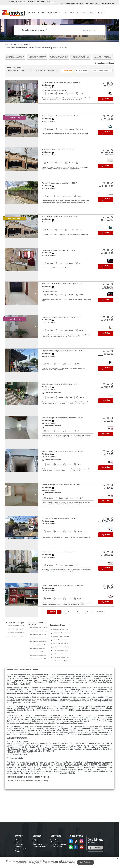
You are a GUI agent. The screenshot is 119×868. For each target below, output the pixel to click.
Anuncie (35, 842)
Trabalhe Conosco (57, 847)
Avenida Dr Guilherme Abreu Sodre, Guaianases (64, 640)
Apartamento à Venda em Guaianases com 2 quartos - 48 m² (61, 250)
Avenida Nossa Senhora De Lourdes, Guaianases (64, 643)
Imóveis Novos (67, 71)
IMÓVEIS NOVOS (54, 13)
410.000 (107, 119)
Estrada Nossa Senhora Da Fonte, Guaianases (64, 657)
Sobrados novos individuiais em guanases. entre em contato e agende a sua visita (65, 134)
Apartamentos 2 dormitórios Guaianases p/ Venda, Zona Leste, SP (59, 57)
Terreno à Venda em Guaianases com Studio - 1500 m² (59, 183)
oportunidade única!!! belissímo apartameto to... (56, 268)
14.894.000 (105, 522)
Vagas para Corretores (98, 4)
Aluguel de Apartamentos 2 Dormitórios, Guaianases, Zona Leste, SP (37, 57)
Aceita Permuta (82, 71)
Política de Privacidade (59, 844)
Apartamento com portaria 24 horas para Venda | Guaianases (23, 633)
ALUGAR (41, 13)
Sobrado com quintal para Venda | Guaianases (19, 626)
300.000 (107, 555)
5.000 (109, 455)
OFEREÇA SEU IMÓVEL (86, 13)
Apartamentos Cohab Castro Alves (39, 628)
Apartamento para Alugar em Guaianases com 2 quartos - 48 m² (62, 284)
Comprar (18, 840)
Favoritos (18, 851)
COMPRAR (31, 13)
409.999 (107, 153)
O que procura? (20, 849)
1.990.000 (106, 186)
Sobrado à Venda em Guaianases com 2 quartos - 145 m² (60, 384)
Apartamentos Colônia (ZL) (37, 652)
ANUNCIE (101, 13)
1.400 (109, 488)
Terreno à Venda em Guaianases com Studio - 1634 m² (59, 518)
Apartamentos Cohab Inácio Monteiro (39, 635)
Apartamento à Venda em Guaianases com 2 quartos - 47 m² (61, 317)
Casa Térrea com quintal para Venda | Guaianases (20, 629)
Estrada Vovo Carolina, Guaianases (61, 661)
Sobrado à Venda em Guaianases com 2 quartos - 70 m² (60, 116)
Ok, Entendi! (85, 862)
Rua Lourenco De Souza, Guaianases (62, 630)
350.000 (107, 387)
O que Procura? (65, 4)
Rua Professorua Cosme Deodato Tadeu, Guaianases (66, 633)
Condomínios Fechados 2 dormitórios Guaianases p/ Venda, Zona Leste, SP (15, 57)
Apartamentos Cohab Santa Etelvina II (40, 641)
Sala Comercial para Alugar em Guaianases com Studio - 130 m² (63, 418)
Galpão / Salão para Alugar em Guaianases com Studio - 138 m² (62, 451)
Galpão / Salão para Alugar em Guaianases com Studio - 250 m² (62, 351)
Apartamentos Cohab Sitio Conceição (39, 648)
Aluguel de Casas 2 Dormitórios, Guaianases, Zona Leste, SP (103, 57)
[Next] (35, 92)
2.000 (109, 86)
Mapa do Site (55, 842)
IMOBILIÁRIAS (69, 13)
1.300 (109, 287)
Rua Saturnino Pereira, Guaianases (61, 636)
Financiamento (78, 4)
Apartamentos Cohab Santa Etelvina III (40, 645)
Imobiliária (18, 847)
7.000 (109, 354)
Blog (87, 4)
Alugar (17, 842)
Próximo (99, 612)
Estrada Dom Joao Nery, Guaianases (62, 647)
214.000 (107, 320)
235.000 (107, 253)
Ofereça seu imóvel (40, 847)
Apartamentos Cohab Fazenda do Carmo (40, 631)
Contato (111, 4)
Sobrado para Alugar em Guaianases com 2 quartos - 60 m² (61, 485)
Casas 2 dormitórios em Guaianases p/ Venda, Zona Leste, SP (81, 57)
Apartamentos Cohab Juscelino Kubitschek (41, 638)
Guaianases (47, 85)
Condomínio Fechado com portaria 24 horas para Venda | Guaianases (25, 636)
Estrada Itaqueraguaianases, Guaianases (62, 650)
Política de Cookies (67, 863)
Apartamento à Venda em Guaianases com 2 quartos (59, 150)
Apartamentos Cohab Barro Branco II (39, 655)
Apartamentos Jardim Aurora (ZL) (38, 659)
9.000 (109, 589)
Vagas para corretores (41, 844)
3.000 (109, 421)
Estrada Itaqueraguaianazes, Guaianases (62, 654)
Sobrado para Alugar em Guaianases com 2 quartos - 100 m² (61, 83)
